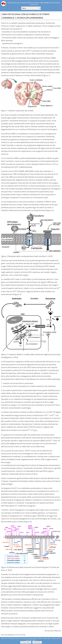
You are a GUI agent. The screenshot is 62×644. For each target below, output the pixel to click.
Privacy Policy (26, 642)
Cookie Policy (37, 642)
